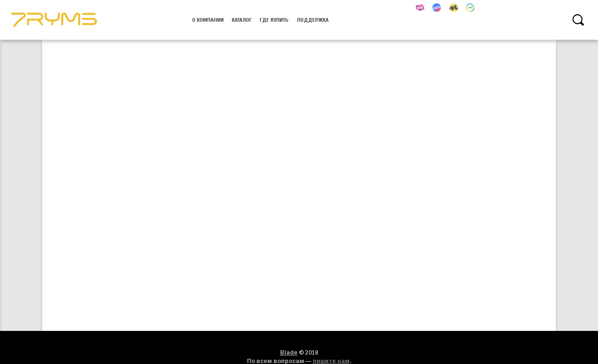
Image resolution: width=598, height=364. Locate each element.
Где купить (274, 20)
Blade (289, 353)
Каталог (242, 20)
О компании (208, 20)
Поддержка (313, 20)
